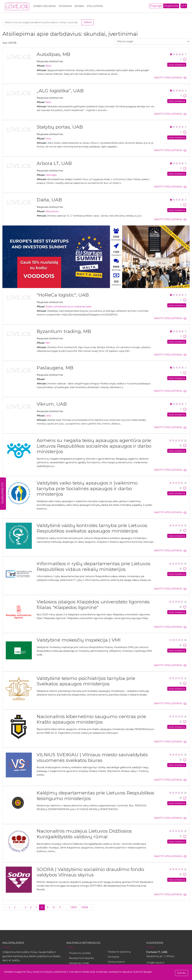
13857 (74, 907)
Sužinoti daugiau (143, 972)
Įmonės (79, 6)
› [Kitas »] (92, 907)
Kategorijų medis (79, 963)
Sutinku (181, 973)
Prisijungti (156, 6)
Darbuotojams (116, 962)
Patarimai (65, 6)
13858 (85, 907)
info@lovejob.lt (155, 963)
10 (54, 907)
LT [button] (183, 6)
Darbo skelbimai (45, 6)
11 (60, 907)
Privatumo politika (80, 953)
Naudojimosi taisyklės (82, 958)
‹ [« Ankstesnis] (5, 907)
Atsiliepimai (95, 6)
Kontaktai (113, 957)
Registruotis (171, 6)
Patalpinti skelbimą (119, 952)
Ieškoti (88, 22)
